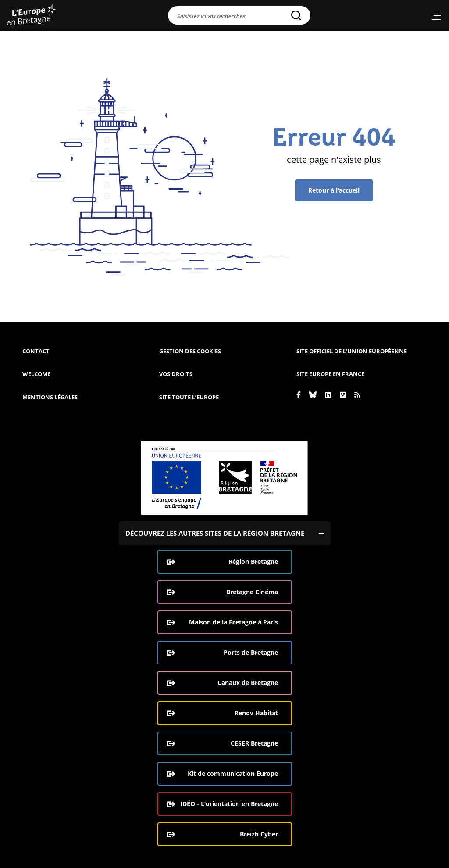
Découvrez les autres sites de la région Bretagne (215, 533)
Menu (436, 16)
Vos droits (176, 374)
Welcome (36, 374)
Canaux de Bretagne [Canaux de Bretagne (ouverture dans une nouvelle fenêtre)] (248, 683)
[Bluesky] (313, 395)
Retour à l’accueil (334, 190)
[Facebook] (298, 395)
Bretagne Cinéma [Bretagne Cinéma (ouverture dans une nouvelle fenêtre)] (252, 592)
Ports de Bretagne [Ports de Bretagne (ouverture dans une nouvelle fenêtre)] (251, 652)
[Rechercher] (296, 16)
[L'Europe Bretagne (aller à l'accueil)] (31, 15)
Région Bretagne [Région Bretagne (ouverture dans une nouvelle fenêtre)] (253, 561)
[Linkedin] (328, 395)
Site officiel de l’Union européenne (352, 351)
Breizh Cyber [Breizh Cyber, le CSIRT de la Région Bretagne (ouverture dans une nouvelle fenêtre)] (259, 834)
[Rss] (357, 395)
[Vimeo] (343, 395)
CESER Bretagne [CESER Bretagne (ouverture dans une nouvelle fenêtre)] (254, 743)
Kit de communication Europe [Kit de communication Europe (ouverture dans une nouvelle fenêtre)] (233, 773)
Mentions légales (50, 397)
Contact (36, 351)
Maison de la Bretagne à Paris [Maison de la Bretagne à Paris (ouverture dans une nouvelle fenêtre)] (233, 622)
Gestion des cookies (190, 351)
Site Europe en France (330, 374)
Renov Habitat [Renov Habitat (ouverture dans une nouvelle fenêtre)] (256, 713)
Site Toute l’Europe (189, 397)
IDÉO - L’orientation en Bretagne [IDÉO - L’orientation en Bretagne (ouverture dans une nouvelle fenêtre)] (229, 804)
